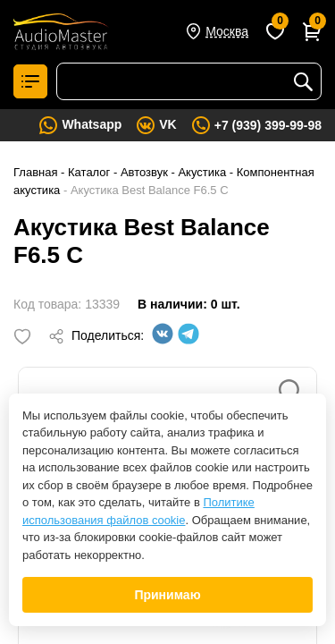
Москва (227, 31)
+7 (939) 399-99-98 (268, 125)
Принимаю (167, 595)
